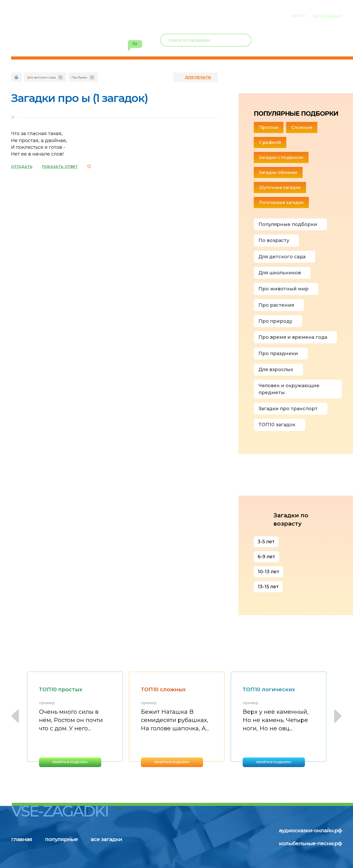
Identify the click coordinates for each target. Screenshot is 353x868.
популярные (62, 15)
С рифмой (270, 142)
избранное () (312, 47)
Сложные (302, 127)
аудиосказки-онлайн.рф (310, 830)
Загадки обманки (278, 172)
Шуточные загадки (280, 187)
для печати (198, 77)
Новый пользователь (308, 36)
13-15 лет (268, 587)
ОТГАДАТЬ (22, 167)
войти (299, 16)
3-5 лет (266, 542)
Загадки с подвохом (281, 157)
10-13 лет (268, 572)
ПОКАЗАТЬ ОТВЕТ (60, 167)
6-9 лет (266, 557)
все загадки (108, 15)
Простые (269, 127)
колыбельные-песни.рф (310, 843)
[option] (75, 719)
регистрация (328, 16)
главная (22, 15)
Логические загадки (281, 203)
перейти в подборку (70, 762)
